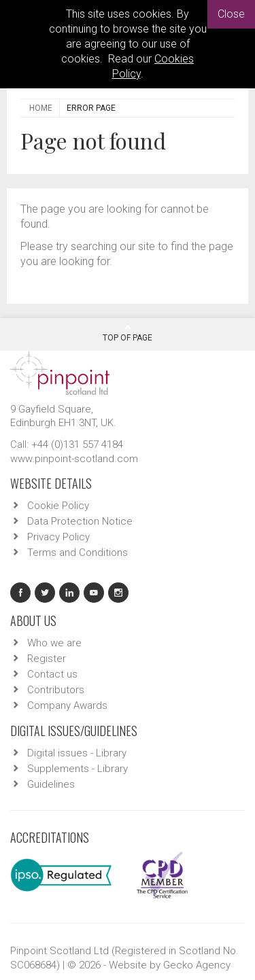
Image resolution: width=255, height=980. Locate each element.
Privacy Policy (58, 537)
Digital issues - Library (77, 753)
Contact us (52, 674)
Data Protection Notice (80, 521)
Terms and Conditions (78, 553)
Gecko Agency (197, 965)
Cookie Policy (58, 506)
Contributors (56, 690)
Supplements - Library (78, 769)
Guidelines (51, 784)
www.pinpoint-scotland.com (74, 459)
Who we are (54, 643)
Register (47, 659)
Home (41, 108)
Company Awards (67, 705)
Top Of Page (128, 333)
